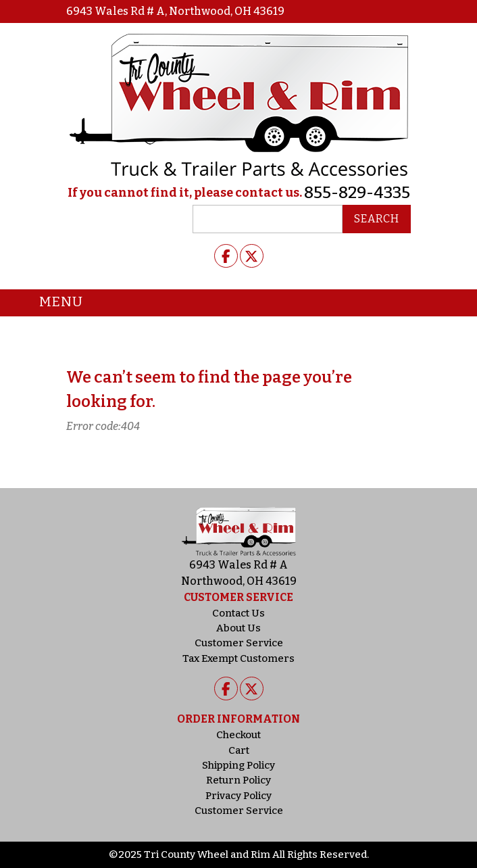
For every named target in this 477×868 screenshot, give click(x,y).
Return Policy (238, 780)
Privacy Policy (238, 796)
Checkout (238, 735)
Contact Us (238, 613)
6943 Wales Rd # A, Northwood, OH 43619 (175, 11)
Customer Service (239, 643)
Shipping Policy (238, 765)
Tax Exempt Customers (238, 658)
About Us (238, 628)
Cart (239, 750)
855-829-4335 (357, 193)
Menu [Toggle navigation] (51, 303)
